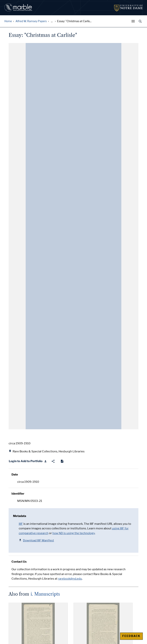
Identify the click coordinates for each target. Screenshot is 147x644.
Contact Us (19, 562)
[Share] (53, 461)
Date (15, 475)
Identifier (18, 494)
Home (8, 21)
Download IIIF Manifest (36, 540)
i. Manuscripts (45, 594)
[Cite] (62, 461)
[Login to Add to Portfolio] (28, 461)
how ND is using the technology (74, 533)
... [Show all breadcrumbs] (52, 21)
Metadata (20, 516)
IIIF (21, 524)
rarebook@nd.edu (70, 579)
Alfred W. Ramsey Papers (31, 21)
